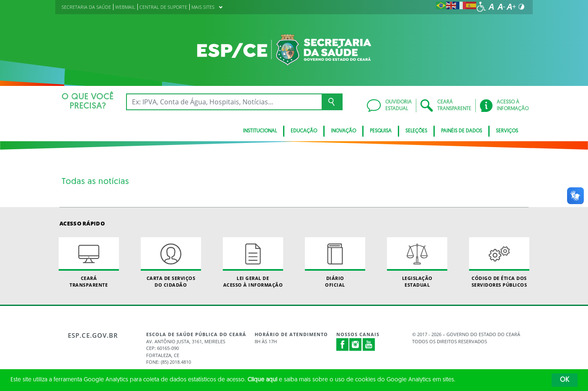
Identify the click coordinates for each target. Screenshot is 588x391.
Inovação (343, 131)
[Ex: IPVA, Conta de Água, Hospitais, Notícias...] (224, 102)
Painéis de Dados (462, 131)
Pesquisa (381, 131)
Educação (304, 131)
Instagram (356, 344)
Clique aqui (262, 380)
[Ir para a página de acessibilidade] (481, 7)
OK (565, 380)
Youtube (369, 344)
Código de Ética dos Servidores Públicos (499, 262)
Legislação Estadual (417, 262)
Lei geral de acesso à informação (253, 262)
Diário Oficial (335, 262)
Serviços (507, 131)
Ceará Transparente (89, 262)
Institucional (260, 131)
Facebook (343, 344)
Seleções (416, 131)
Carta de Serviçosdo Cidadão (171, 262)
